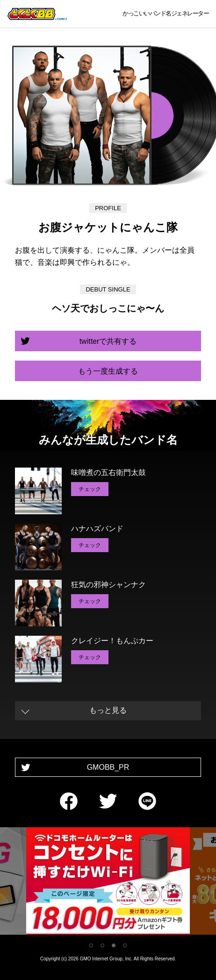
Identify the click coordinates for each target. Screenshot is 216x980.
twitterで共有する (108, 341)
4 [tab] (125, 945)
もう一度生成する (108, 371)
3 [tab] (114, 945)
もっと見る (108, 710)
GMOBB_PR (108, 767)
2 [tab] (102, 945)
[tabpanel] (108, 883)
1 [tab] (91, 945)
